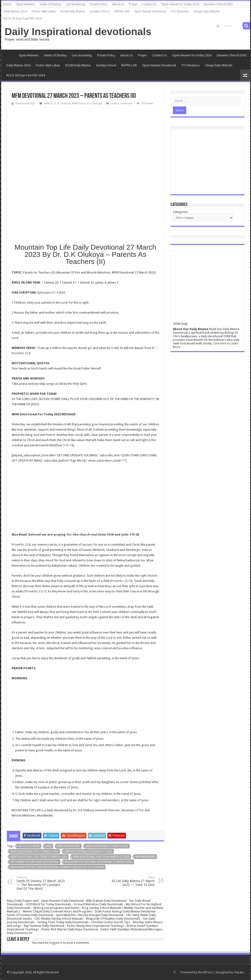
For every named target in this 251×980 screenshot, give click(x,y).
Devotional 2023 (25, 103)
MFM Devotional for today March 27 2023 (101, 857)
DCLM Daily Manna (73, 11)
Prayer (133, 4)
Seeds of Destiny (50, 4)
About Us (118, 4)
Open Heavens (25, 4)
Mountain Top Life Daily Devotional (35, 862)
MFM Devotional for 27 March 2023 (35, 851)
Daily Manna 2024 (15, 11)
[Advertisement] (85, 142)
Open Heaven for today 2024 (180, 4)
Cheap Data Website (206, 11)
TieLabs (239, 972)
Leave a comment (122, 103)
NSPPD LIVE (122, 11)
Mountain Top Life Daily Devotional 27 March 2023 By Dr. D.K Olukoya (57, 867)
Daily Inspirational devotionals (78, 32)
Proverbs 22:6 (21, 353)
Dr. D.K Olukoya (29, 846)
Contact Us (149, 4)
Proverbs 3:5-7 (35, 591)
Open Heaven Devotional (150, 11)
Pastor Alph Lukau (44, 11)
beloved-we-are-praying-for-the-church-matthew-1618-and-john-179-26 (84, 535)
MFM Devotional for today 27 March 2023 (39, 857)
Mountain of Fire (133, 810)
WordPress (205, 972)
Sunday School (100, 11)
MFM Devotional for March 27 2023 (88, 851)
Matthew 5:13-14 (62, 445)
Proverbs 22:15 (121, 581)
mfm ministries (146, 857)
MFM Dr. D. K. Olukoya (57, 103)
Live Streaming (75, 4)
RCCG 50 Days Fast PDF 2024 (23, 19)
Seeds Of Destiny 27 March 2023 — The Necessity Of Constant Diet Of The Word (41, 883)
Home (8, 4)
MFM (49, 846)
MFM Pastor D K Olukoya (87, 103)
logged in (56, 943)
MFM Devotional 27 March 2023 (107, 846)
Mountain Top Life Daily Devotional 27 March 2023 (99, 862)
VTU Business (180, 11)
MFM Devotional (69, 846)
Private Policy (99, 4)
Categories (180, 212)
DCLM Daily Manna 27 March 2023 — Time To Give (130, 881)
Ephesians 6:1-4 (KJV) (51, 292)
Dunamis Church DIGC (219, 4)
